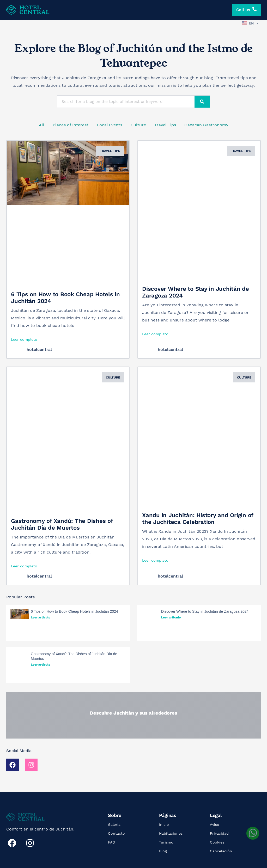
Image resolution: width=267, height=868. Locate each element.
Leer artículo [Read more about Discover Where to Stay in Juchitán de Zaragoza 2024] (171, 617)
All (42, 125)
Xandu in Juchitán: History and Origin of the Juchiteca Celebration (198, 519)
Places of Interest (71, 125)
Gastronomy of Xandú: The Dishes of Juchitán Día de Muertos (62, 524)
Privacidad (219, 833)
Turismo (166, 842)
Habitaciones (171, 833)
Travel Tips (165, 125)
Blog (163, 851)
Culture (138, 125)
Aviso (215, 824)
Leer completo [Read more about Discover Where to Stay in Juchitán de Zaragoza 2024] (155, 334)
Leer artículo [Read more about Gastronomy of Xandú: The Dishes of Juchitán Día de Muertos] (41, 665)
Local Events (110, 125)
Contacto (116, 833)
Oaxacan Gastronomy (206, 125)
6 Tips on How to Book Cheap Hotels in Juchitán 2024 (74, 611)
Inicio (164, 824)
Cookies (217, 842)
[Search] (202, 102)
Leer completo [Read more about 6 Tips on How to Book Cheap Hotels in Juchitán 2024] (24, 339)
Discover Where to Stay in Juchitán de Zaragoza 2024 (205, 611)
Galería (114, 824)
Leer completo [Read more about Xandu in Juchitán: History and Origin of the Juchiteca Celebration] (155, 560)
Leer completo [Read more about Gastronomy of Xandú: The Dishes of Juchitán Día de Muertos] (24, 566)
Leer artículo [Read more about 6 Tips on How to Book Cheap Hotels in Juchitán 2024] (41, 617)
